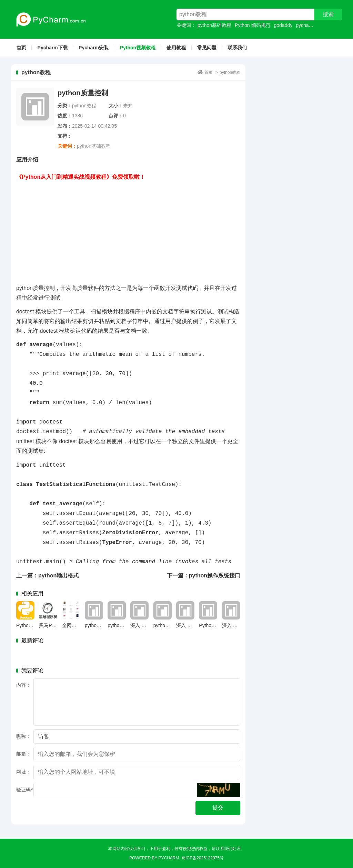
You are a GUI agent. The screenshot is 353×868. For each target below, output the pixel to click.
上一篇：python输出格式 (47, 576)
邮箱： (23, 754)
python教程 (230, 72)
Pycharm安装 (94, 48)
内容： (23, 685)
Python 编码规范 (253, 25)
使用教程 (176, 48)
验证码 (24, 790)
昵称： (23, 736)
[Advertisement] (128, 230)
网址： (23, 772)
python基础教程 (214, 25)
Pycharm (169, 858)
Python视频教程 (138, 48)
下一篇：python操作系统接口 (204, 576)
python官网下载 (170, 625)
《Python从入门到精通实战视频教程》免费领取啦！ (81, 177)
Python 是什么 (214, 625)
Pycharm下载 (53, 48)
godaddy (283, 25)
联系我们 (237, 48)
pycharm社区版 (312, 25)
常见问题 (207, 48)
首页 (21, 48)
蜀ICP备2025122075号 (203, 858)
